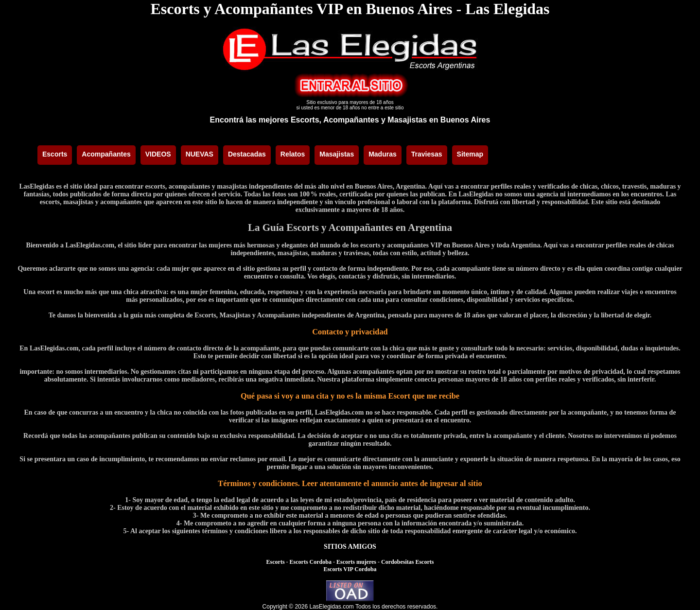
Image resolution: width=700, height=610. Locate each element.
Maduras (383, 154)
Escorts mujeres (356, 562)
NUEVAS (200, 154)
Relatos (293, 154)
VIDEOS (158, 154)
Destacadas (247, 154)
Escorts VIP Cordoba (350, 569)
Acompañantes (106, 154)
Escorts (55, 154)
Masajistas (337, 154)
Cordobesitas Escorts (407, 562)
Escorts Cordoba (311, 562)
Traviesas (427, 154)
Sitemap (470, 154)
